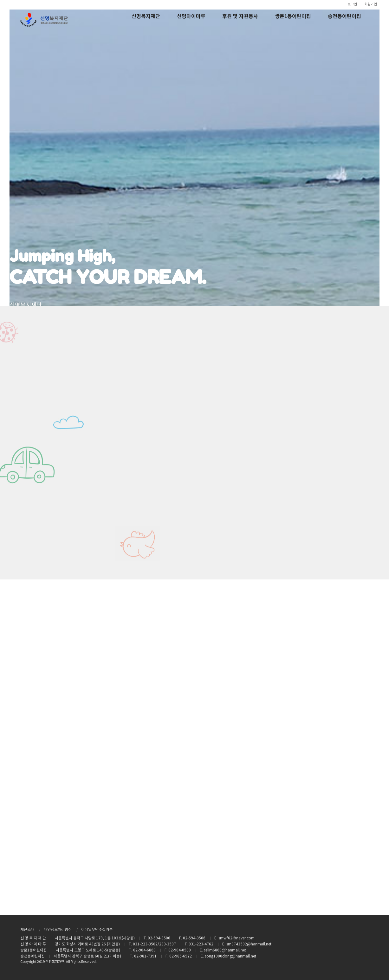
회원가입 (371, 4)
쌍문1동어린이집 (293, 16)
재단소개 (27, 930)
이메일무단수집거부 (97, 930)
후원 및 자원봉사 (240, 16)
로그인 (352, 4)
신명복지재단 (146, 16)
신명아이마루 (191, 16)
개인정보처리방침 (58, 930)
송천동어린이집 (344, 16)
